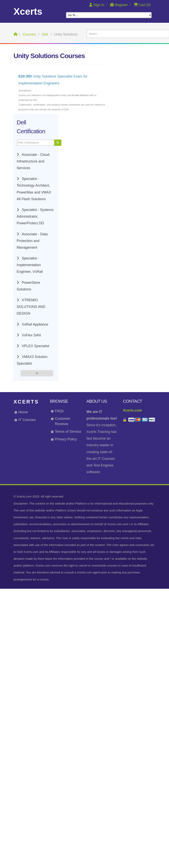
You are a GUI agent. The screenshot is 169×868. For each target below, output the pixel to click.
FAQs (59, 411)
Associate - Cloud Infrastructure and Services (33, 161)
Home (23, 412)
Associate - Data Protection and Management (32, 241)
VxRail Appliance (35, 324)
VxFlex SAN (31, 335)
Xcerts (26, 402)
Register (119, 5)
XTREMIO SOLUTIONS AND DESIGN (31, 307)
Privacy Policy (66, 439)
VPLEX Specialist (35, 346)
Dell (45, 34)
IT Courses (27, 420)
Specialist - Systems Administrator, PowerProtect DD (35, 216)
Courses (29, 34)
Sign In (97, 5)
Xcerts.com (132, 410)
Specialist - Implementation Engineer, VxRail (30, 265)
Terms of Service (68, 432)
